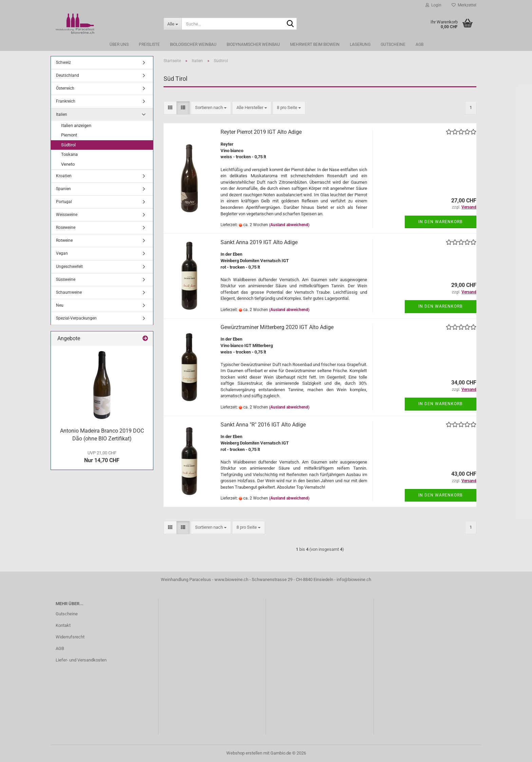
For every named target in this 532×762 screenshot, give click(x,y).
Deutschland (68, 75)
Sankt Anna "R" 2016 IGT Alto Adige (263, 425)
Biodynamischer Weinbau (253, 44)
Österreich (65, 88)
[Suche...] (173, 24)
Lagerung (360, 44)
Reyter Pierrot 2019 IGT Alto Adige (261, 132)
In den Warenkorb (440, 222)
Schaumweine (69, 292)
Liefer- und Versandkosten (81, 660)
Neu (60, 305)
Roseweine (66, 228)
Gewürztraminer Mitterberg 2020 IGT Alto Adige (277, 327)
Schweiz (63, 62)
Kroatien (64, 176)
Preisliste (149, 44)
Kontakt (63, 625)
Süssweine (66, 279)
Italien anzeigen (76, 125)
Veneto (68, 164)
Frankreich (66, 101)
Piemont (69, 135)
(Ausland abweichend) (289, 225)
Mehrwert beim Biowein (315, 44)
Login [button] (433, 5)
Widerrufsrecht (70, 637)
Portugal (64, 202)
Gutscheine (393, 44)
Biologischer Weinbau (193, 44)
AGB (420, 44)
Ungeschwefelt (69, 267)
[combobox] (211, 108)
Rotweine (64, 240)
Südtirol (68, 145)
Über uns (119, 44)
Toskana (69, 154)
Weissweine (67, 215)
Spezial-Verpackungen (76, 318)
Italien (62, 114)
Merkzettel (464, 5)
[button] (170, 108)
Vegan (62, 253)
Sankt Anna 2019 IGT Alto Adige (259, 242)
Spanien (63, 189)
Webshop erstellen (244, 753)
